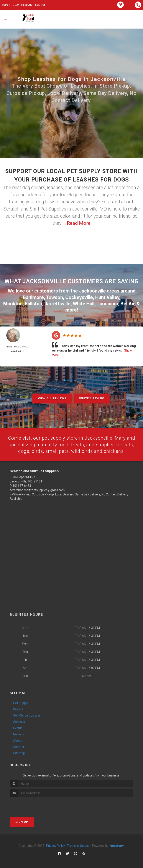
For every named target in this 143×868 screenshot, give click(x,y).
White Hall (84, 303)
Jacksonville (92, 291)
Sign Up (22, 821)
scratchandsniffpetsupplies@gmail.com (37, 490)
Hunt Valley (107, 297)
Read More (79, 223)
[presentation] (33, 805)
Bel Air (127, 303)
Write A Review (92, 398)
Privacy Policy (56, 845)
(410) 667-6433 (20, 485)
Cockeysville (79, 297)
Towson (54, 297)
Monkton (13, 303)
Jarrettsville (58, 303)
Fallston (34, 303)
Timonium (107, 303)
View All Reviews (52, 398)
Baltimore (33, 297)
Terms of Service (79, 845)
